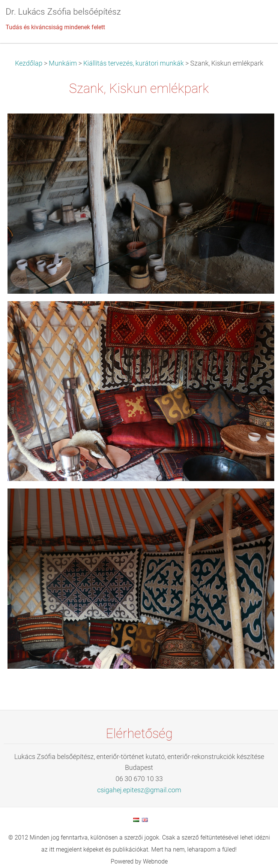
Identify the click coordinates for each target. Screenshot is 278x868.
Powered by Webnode (139, 861)
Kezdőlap (29, 63)
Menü (257, 17)
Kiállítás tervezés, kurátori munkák (134, 63)
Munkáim (63, 63)
